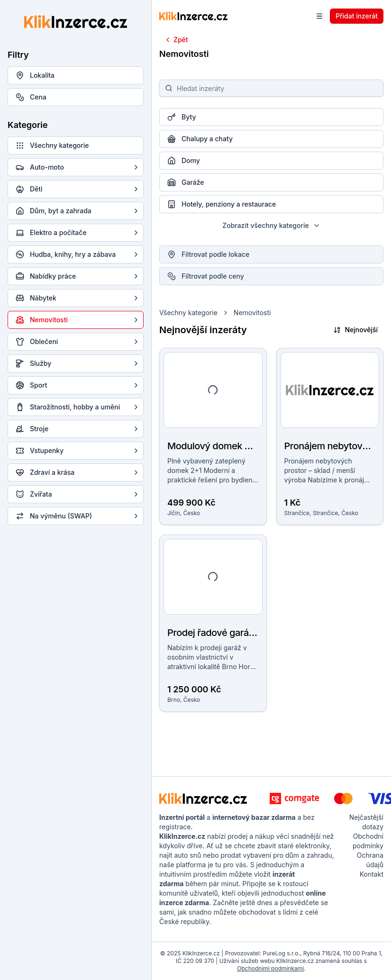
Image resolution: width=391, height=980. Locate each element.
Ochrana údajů (370, 860)
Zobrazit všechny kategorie (271, 225)
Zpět (176, 40)
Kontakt (372, 874)
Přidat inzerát (357, 16)
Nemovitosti (252, 313)
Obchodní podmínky (368, 841)
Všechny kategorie (188, 313)
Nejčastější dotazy (366, 822)
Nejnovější (355, 330)
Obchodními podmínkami (270, 968)
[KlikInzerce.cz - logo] (203, 799)
